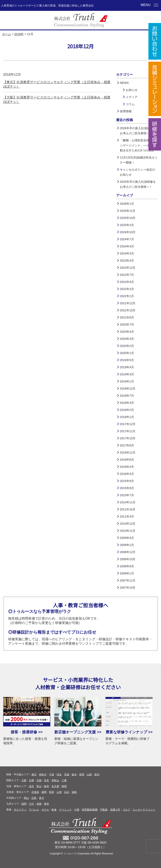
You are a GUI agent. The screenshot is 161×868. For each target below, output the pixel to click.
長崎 (39, 804)
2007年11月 (128, 580)
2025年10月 (128, 218)
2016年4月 (127, 467)
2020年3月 (127, 339)
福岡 (24, 804)
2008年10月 (128, 559)
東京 (34, 775)
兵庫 (31, 780)
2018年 (19, 34)
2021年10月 (128, 310)
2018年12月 (128, 389)
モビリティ (20, 810)
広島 (34, 798)
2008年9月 (127, 566)
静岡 (64, 786)
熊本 (47, 804)
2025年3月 (127, 225)
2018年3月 (127, 403)
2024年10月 (128, 232)
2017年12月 (128, 424)
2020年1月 (127, 353)
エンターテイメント (144, 810)
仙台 (67, 792)
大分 (31, 804)
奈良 (47, 780)
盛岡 (44, 792)
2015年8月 (127, 488)
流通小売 (115, 810)
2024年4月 (127, 246)
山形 (59, 792)
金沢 (31, 786)
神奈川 (43, 775)
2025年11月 (128, 211)
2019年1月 (127, 381)
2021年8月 (127, 317)
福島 (74, 792)
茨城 (67, 775)
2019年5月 (127, 360)
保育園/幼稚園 (90, 810)
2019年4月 (127, 367)
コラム (130, 104)
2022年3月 (127, 289)
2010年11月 (128, 531)
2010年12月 (128, 524)
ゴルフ (126, 810)
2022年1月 (127, 296)
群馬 (82, 775)
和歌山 (55, 780)
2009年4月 (127, 538)
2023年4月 (127, 261)
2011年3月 (127, 516)
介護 (77, 810)
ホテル (45, 810)
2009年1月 (127, 545)
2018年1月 (127, 417)
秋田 (52, 792)
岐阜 (47, 786)
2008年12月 (128, 552)
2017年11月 (128, 431)
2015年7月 (127, 495)
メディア (132, 97)
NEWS (124, 83)
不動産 (104, 810)
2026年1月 (127, 204)
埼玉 (59, 775)
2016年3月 (127, 474)
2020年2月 (127, 346)
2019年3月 (127, 374)
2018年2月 (127, 410)
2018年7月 (127, 396)
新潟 (97, 775)
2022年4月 (127, 282)
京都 (39, 780)
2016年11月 (128, 453)
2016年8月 (127, 460)
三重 (64, 780)
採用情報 (126, 111)
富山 (39, 786)
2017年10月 (128, 438)
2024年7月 (127, 239)
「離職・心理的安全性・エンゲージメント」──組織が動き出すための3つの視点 (138, 145)
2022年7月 (127, 275)
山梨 (89, 775)
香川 (42, 798)
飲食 (54, 810)
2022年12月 (128, 268)
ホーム (6, 34)
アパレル (34, 810)
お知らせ (132, 90)
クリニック (65, 810)
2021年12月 (128, 303)
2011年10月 (128, 509)
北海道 (35, 792)
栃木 (74, 775)
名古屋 (55, 786)
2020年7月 (127, 325)
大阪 (24, 780)
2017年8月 (127, 445)
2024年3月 (127, 253)
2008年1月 (127, 573)
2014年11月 (128, 502)
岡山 (26, 798)
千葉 (52, 775)
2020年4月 (127, 332)
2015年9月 (127, 481)
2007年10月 (128, 588)
